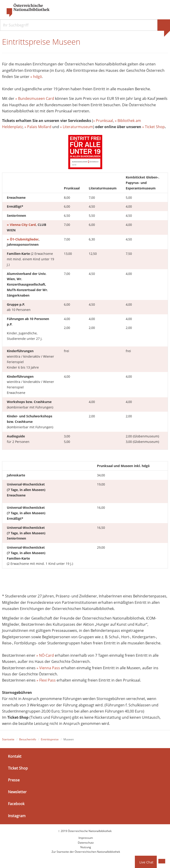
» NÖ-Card (45, 655)
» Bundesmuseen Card (35, 98)
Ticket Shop (18, 768)
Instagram (17, 816)
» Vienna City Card (21, 225)
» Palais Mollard (38, 127)
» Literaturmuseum (77, 127)
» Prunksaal (103, 121)
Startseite (8, 739)
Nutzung (86, 847)
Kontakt (15, 756)
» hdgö (36, 77)
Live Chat (146, 862)
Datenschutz (86, 843)
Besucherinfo (28, 739)
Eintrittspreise (50, 739)
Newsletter (17, 792)
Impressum (86, 838)
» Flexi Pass (46, 680)
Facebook (16, 804)
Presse (14, 780)
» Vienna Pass (48, 668)
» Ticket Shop (153, 127)
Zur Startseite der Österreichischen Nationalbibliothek (86, 852)
